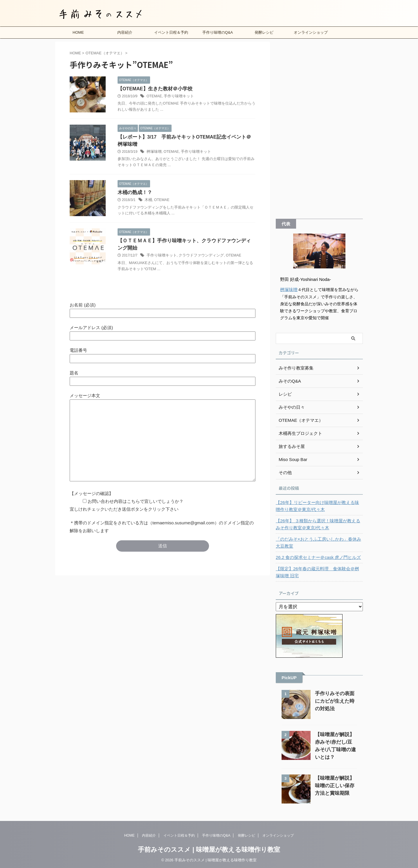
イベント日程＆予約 (171, 32)
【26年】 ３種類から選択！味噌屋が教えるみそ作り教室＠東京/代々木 (319, 524)
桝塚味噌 (154, 159)
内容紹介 (125, 32)
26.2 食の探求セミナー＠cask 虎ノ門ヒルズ (316, 557)
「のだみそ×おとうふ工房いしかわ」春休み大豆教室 (318, 542)
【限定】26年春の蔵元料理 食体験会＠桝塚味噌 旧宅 (319, 572)
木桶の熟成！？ (134, 200)
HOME (78, 32)
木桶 (148, 208)
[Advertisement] (319, 129)
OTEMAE (154, 96)
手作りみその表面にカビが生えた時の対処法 (336, 701)
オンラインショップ (311, 32)
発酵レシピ (264, 32)
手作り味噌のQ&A (218, 32)
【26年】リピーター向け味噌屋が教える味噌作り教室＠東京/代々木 (319, 506)
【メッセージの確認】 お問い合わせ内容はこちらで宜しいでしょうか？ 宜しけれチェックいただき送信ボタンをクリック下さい (127, 517)
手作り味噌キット (177, 96)
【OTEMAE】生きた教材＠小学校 (153, 89)
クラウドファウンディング (197, 271)
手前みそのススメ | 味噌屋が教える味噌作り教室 (209, 849)
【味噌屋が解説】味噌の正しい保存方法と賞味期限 (336, 785)
